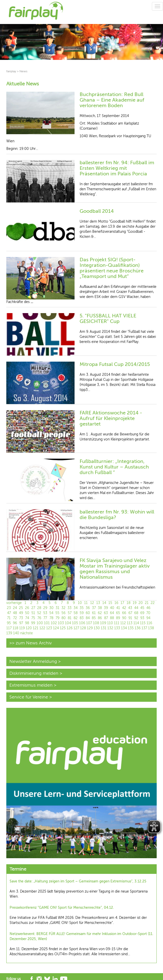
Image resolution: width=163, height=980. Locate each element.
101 (47, 623)
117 (9, 628)
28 (39, 608)
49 (21, 613)
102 (54, 623)
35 (82, 608)
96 (15, 623)
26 (27, 608)
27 (33, 608)
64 (112, 613)
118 (15, 628)
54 (51, 613)
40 (112, 608)
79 (57, 618)
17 (122, 603)
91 (130, 618)
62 (100, 613)
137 (144, 628)
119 (22, 628)
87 (106, 618)
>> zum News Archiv (31, 643)
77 (45, 618)
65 (118, 613)
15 (110, 603)
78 (51, 618)
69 (142, 613)
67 (130, 613)
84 (88, 618)
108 (96, 623)
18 (129, 603)
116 (149, 623)
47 (9, 613)
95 (9, 623)
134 (124, 628)
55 (57, 613)
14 (104, 603)
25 (21, 608)
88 (112, 618)
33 (69, 608)
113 (130, 623)
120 (29, 628)
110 (110, 623)
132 (110, 628)
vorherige (14, 603)
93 (142, 618)
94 (148, 618)
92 (136, 618)
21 (147, 603)
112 (123, 623)
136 (138, 628)
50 (27, 613)
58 (76, 613)
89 (118, 618)
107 (89, 623)
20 (141, 603)
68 (136, 613)
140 (16, 633)
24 (15, 608)
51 (33, 613)
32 (63, 608)
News (23, 71)
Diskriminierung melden (34, 673)
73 (21, 618)
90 (124, 618)
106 (82, 623)
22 (153, 603)
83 (82, 618)
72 (15, 618)
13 (98, 603)
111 (117, 623)
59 (82, 613)
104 (68, 623)
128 (83, 628)
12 (92, 603)
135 (131, 628)
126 (70, 628)
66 (124, 613)
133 (117, 628)
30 (51, 608)
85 (94, 618)
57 (70, 613)
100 (40, 623)
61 (94, 613)
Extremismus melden (31, 685)
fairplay (11, 71)
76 (39, 618)
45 (142, 608)
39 (106, 608)
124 (56, 628)
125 (63, 628)
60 (88, 613)
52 (39, 613)
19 (135, 603)
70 (148, 613)
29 (45, 608)
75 (33, 618)
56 (63, 613)
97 (21, 623)
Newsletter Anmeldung (33, 661)
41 (118, 608)
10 (80, 603)
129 (90, 628)
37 (94, 608)
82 (76, 618)
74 (27, 618)
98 (27, 623)
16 (116, 603)
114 (136, 623)
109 (103, 623)
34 (76, 608)
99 (33, 623)
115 (143, 623)
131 (104, 628)
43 (130, 608)
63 (106, 613)
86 (100, 618)
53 (45, 613)
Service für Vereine (29, 697)
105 (75, 623)
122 (42, 628)
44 (136, 608)
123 (49, 628)
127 (76, 628)
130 (97, 628)
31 (57, 608)
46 (148, 608)
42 (124, 608)
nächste (27, 633)
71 (9, 618)
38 (100, 608)
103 (61, 623)
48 (15, 613)
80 (64, 618)
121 (36, 628)
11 (86, 603)
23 (9, 608)
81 (70, 618)
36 (88, 608)
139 (9, 633)
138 (151, 628)
